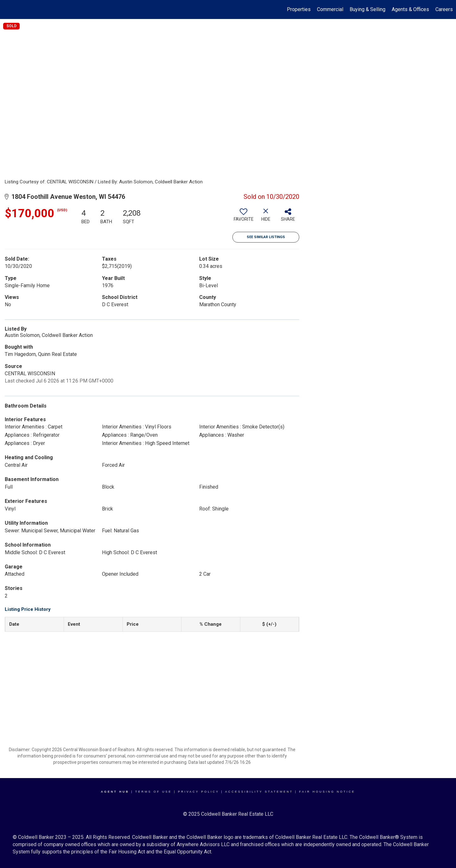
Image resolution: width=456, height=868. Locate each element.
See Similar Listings (266, 237)
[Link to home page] (8, 10)
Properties (299, 9)
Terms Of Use (154, 792)
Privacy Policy (199, 792)
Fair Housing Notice (327, 792)
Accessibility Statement (259, 792)
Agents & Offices (410, 9)
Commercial (330, 9)
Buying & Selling (367, 9)
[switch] (244, 217)
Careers (444, 9)
